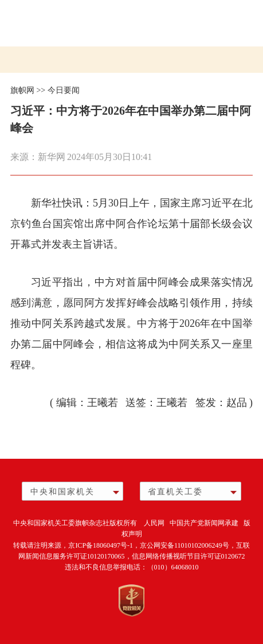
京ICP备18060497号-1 (101, 545)
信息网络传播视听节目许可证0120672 (189, 556)
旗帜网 (22, 90)
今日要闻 (64, 90)
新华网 (52, 157)
